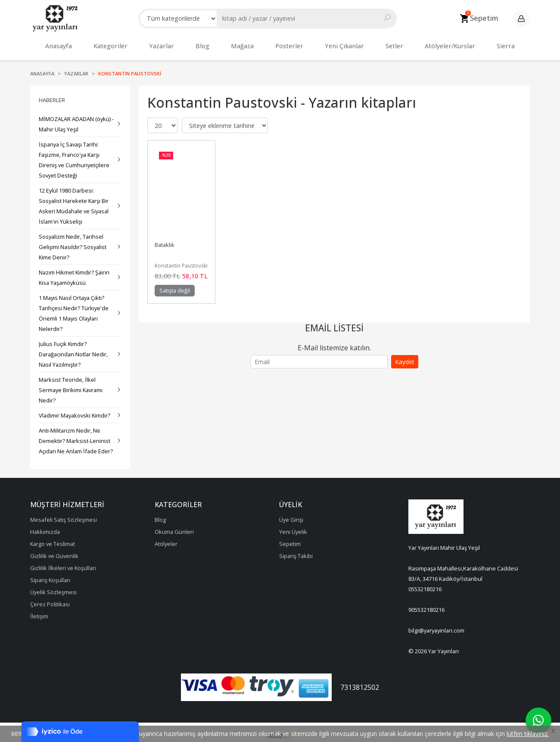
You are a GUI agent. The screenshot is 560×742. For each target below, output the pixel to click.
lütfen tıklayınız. (528, 734)
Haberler (52, 96)
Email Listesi (334, 324)
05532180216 (425, 585)
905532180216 (426, 605)
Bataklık (165, 240)
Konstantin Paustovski (181, 261)
